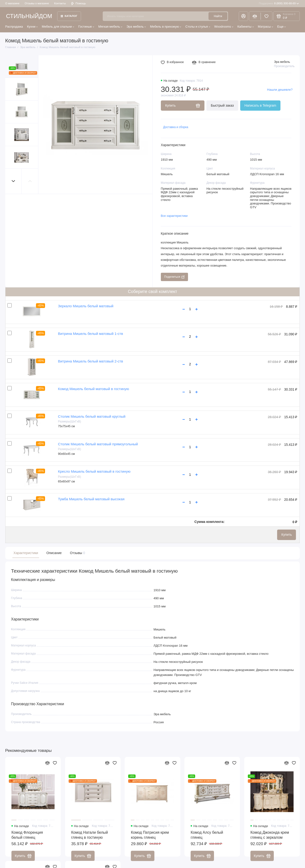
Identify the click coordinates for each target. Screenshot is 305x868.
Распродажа (14, 27)
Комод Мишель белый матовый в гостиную (93, 389)
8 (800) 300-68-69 (279, 4)
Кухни (32, 27)
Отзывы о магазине (37, 3)
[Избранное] (267, 16)
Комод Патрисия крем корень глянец (150, 838)
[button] (14, 181)
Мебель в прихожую (166, 27)
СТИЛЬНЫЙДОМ (29, 16)
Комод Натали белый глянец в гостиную (90, 838)
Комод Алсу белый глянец (207, 838)
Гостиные (86, 27)
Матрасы (265, 27)
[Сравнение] (255, 16)
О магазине (12, 3)
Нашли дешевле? (280, 90)
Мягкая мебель (110, 27)
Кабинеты (246, 27)
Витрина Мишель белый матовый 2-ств (90, 361)
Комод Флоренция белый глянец (27, 838)
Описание (54, 553)
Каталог (69, 16)
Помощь (79, 3)
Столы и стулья (198, 27)
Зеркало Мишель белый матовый (86, 306)
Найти (218, 16)
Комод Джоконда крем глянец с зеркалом (270, 838)
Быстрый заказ (222, 105)
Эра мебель (136, 27)
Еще (281, 27)
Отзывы (77, 553)
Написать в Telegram (260, 105)
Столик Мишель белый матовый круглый (92, 416)
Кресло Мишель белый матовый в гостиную (94, 471)
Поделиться (174, 277)
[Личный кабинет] (243, 16)
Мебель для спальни (58, 27)
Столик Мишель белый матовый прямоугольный (98, 444)
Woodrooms (224, 27)
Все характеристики (174, 216)
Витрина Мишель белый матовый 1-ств (90, 334)
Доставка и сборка (176, 127)
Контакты (60, 3)
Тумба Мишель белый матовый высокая (91, 499)
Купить (287, 535)
